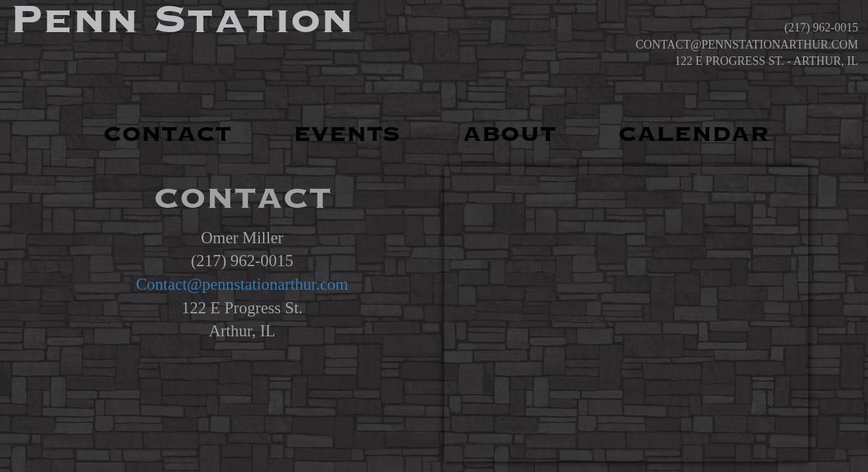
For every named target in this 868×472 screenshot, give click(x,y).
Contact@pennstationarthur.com (242, 284)
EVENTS (347, 134)
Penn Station (182, 20)
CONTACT (167, 134)
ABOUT (509, 134)
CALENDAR (693, 134)
